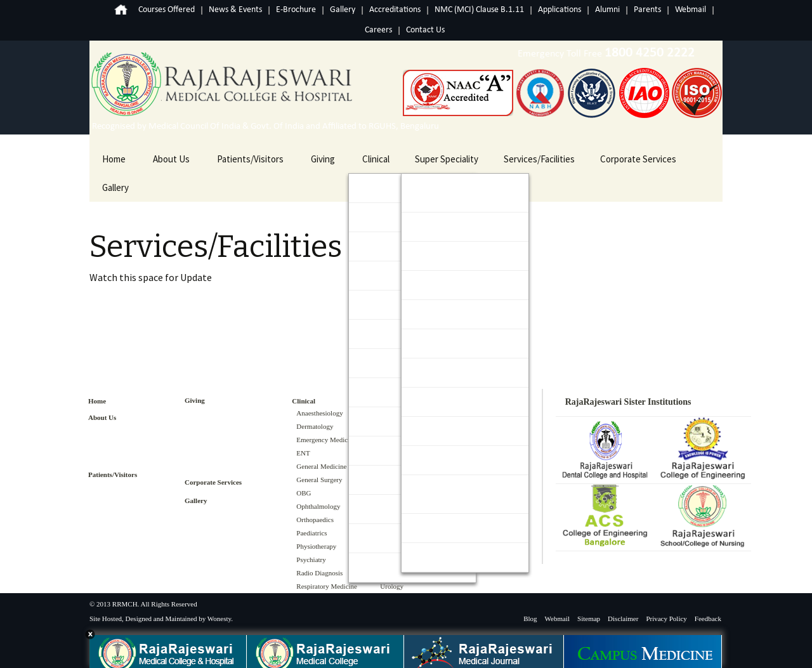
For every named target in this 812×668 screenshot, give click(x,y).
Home (114, 10)
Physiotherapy (316, 546)
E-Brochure (296, 10)
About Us (171, 159)
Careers (378, 30)
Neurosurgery (442, 402)
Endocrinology (442, 256)
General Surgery (319, 480)
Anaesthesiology (319, 413)
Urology (430, 557)
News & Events (235, 10)
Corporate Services (638, 159)
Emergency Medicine (326, 440)
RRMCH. (126, 604)
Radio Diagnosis (319, 573)
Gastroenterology (449, 285)
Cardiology (435, 227)
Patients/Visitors (250, 159)
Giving (323, 159)
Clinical (376, 159)
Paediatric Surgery (450, 431)
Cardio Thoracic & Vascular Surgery (449, 193)
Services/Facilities (539, 159)
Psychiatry (311, 560)
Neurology (435, 373)
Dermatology (315, 426)
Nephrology (437, 344)
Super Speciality (447, 159)
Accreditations (395, 10)
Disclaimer (623, 619)
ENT (303, 453)
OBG (304, 493)
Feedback (708, 619)
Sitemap (589, 619)
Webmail (691, 10)
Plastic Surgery (444, 460)
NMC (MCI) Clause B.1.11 (479, 10)
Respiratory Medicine (327, 586)
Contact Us (425, 30)
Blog (530, 619)
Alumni (607, 10)
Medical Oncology (449, 314)
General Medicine (321, 466)
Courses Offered (167, 10)
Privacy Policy (666, 619)
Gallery (343, 10)
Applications (560, 10)
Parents (647, 10)
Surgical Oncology (449, 528)
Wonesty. (220, 619)
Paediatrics (311, 533)
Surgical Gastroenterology (449, 494)
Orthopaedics (315, 520)
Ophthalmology (318, 506)
